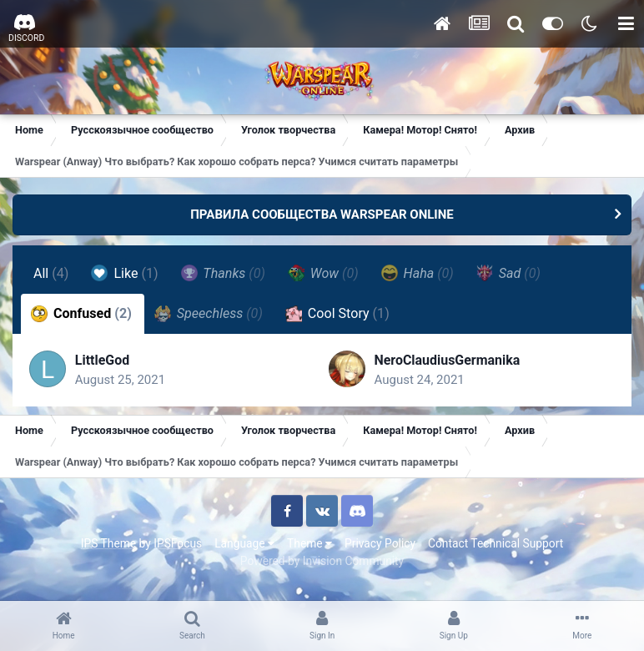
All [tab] (51, 273)
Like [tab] (125, 273)
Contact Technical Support (496, 543)
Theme (309, 543)
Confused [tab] (81, 314)
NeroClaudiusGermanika (448, 360)
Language (244, 543)
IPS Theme (108, 543)
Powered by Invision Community (322, 561)
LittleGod (103, 360)
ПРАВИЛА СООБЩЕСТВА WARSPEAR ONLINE (322, 214)
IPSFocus (178, 543)
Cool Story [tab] (337, 314)
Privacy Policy (380, 543)
